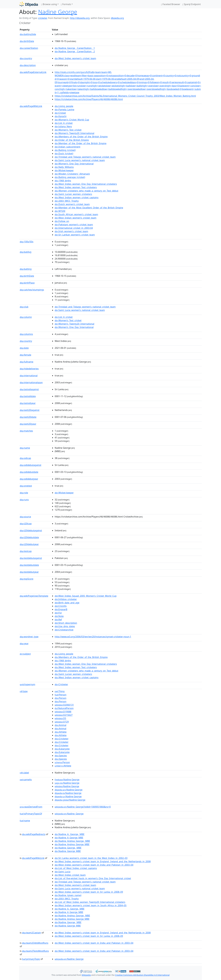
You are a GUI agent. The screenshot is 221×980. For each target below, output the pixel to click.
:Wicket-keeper (64, 170)
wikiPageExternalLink (33, 72)
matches (26, 431)
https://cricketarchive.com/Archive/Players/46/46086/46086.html (89, 99)
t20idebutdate (29, 537)
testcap (26, 551)
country (26, 58)
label (24, 773)
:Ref (58, 620)
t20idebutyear (29, 544)
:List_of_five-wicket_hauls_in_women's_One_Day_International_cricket (93, 878)
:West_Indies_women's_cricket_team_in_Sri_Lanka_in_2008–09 (89, 892)
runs (24, 500)
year (24, 644)
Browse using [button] (49, 4)
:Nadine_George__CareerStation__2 (75, 51)
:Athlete (61, 732)
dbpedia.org (117, 18)
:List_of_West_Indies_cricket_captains (76, 868)
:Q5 (60, 718)
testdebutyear (29, 572)
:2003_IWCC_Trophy (67, 201)
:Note (59, 616)
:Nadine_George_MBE (68, 851)
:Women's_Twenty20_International (74, 133)
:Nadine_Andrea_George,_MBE (72, 841)
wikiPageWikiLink (31, 106)
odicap (25, 458)
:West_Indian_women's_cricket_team (76, 218)
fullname (26, 362)
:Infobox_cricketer (66, 599)
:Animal (60, 725)
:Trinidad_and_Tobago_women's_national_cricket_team (85, 157)
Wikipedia (86, 975)
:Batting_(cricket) (65, 150)
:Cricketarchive (64, 630)
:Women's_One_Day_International (74, 164)
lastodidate (28, 396)
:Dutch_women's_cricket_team (72, 204)
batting (26, 269)
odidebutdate (29, 472)
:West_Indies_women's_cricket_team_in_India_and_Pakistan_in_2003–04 (94, 865)
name (25, 448)
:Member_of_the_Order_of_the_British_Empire (81, 143)
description (28, 65)
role (24, 493)
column (26, 317)
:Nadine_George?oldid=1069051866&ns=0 (83, 807)
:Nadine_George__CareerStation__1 (75, 48)
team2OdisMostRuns (35, 943)
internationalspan (31, 382)
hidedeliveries (29, 369)
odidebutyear (29, 479)
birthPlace (27, 283)
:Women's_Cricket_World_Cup (72, 120)
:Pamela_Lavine (64, 110)
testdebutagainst (31, 558)
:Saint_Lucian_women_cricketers (73, 194)
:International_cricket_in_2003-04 (74, 228)
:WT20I (60, 211)
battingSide (28, 34)
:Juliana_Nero (63, 126)
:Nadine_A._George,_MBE (70, 834)
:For (58, 613)
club (24, 307)
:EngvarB (61, 609)
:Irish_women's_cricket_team (71, 231)
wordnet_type (29, 637)
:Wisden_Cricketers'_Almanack (72, 174)
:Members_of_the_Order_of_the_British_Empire (81, 137)
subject (25, 654)
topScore (26, 579)
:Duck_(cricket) (64, 154)
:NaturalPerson (64, 708)
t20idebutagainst (31, 530)
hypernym (27, 684)
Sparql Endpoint (192, 4)
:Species (61, 756)
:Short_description (66, 623)
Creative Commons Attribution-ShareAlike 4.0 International (142, 975)
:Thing (60, 691)
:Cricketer (61, 684)
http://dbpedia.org (80, 18)
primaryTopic (31, 959)
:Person (61, 695)
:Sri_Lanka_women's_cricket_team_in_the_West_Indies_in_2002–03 (91, 858)
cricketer (42, 18)
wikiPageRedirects (34, 834)
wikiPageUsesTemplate (34, 596)
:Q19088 (63, 712)
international (29, 376)
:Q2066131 (64, 705)
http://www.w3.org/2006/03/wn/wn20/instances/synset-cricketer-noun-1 (93, 637)
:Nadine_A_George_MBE (69, 838)
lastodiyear (28, 403)
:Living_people (64, 106)
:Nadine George (67, 780)
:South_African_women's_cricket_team (76, 214)
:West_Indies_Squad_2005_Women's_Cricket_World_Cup (86, 596)
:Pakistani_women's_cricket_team (74, 225)
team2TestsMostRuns (35, 951)
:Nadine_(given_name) (68, 895)
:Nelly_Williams (64, 167)
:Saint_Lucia (63, 872)
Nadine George (58, 12)
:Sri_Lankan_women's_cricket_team (75, 235)
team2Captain (32, 933)
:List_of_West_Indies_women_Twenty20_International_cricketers (90, 902)
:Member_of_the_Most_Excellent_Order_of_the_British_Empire (89, 208)
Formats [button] (66, 4)
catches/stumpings (32, 290)
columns (26, 334)
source (25, 517)
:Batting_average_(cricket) (70, 177)
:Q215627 (64, 715)
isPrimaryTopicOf (31, 814)
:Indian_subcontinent (68, 147)
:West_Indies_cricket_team (70, 875)
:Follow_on (62, 221)
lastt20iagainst (30, 410)
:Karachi (61, 116)
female (25, 355)
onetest (26, 486)
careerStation (29, 48)
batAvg (26, 252)
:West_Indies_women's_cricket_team (75, 58)
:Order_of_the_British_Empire (72, 140)
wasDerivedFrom (31, 807)
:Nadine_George (69, 814)
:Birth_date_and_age (67, 603)
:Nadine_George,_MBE (68, 848)
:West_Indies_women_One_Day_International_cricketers (86, 184)
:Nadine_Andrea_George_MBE (72, 844)
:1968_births (63, 181)
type (24, 691)
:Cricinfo (61, 606)
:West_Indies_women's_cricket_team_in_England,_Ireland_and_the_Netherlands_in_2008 (103, 861)
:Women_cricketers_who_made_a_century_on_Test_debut (86, 191)
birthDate (27, 41)
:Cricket (60, 113)
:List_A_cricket (64, 123)
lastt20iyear (28, 424)
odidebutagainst (31, 465)
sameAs (26, 780)
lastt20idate (28, 417)
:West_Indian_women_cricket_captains (77, 197)
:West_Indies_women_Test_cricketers (76, 187)
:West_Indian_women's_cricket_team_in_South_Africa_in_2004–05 (91, 905)
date (24, 348)
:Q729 (62, 722)
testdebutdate (29, 565)
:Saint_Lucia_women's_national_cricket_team (80, 160)
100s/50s (27, 242)
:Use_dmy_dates (65, 626)
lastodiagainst (29, 389)
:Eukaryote (62, 749)
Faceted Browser (171, 4)
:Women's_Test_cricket (68, 130)
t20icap (26, 524)
